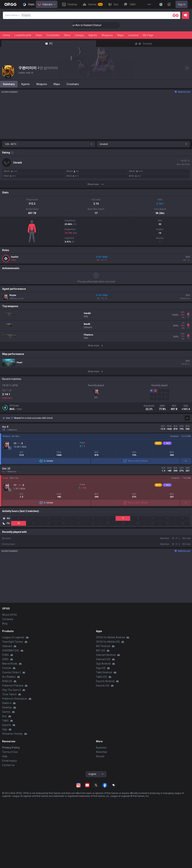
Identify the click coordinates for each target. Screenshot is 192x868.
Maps (121, 35)
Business (101, 748)
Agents (93, 35)
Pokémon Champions (15, 699)
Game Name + (18, 15)
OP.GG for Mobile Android (110, 637)
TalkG (5, 721)
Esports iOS (103, 686)
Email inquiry (10, 761)
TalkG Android (104, 672)
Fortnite (7, 668)
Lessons (133, 35)
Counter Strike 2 (12, 672)
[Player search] (175, 15)
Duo (4, 716)
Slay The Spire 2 (12, 690)
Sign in (182, 4)
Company (8, 619)
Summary (9, 84)
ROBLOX (7, 681)
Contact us (8, 765)
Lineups (79, 35)
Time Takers (9, 694)
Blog (5, 623)
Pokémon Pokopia (13, 686)
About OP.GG (10, 615)
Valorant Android (106, 655)
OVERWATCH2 (11, 650)
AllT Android (103, 646)
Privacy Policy (11, 748)
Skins (67, 35)
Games (6, 712)
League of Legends (13, 637)
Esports (7, 725)
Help (5, 756)
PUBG (5, 655)
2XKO (5, 659)
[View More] (149, 4)
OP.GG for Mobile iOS (108, 642)
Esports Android (105, 681)
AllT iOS (101, 650)
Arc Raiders (9, 677)
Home (7, 35)
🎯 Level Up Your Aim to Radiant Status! (85, 25)
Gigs (5, 729)
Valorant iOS (103, 659)
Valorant (47, 4)
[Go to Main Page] (10, 4)
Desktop (7, 707)
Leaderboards (23, 35)
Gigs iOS (101, 668)
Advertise (102, 752)
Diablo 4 (7, 703)
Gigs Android (103, 664)
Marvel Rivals (10, 664)
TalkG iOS (101, 677)
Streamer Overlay (12, 734)
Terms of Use (10, 752)
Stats (39, 35)
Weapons (107, 35)
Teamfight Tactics (13, 642)
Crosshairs (53, 35)
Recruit (100, 756)
